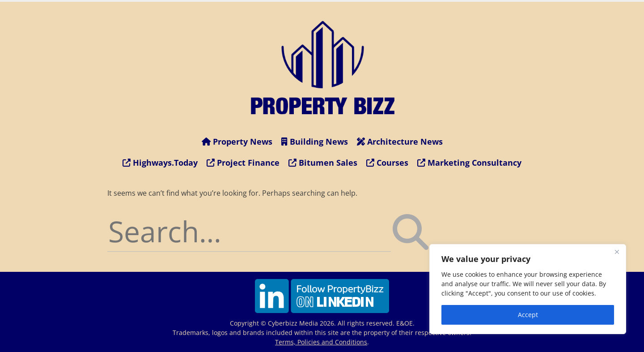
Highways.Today (160, 163)
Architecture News (400, 142)
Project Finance (243, 163)
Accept (528, 315)
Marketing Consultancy (469, 163)
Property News (237, 142)
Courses (387, 163)
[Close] (617, 252)
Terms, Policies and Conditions (321, 342)
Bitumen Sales (323, 163)
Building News (315, 142)
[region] (528, 289)
